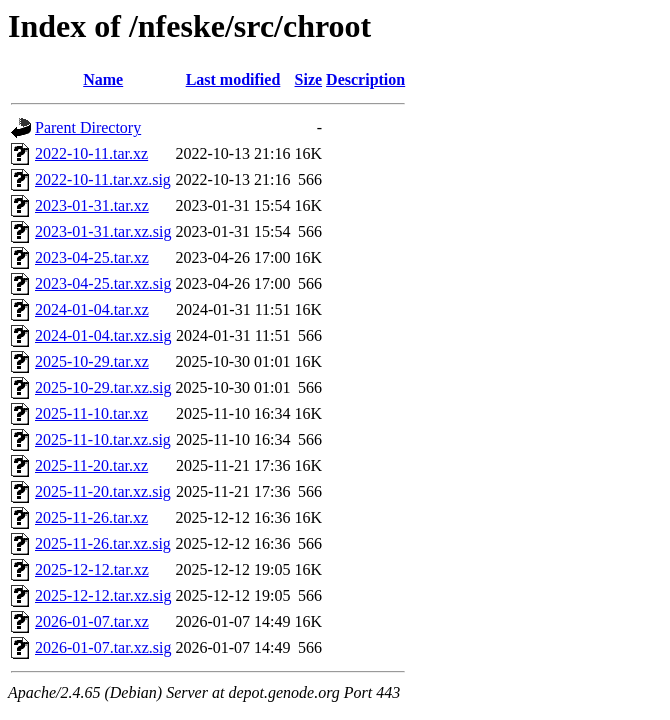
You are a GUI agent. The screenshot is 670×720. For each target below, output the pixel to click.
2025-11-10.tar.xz (91, 413)
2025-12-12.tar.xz (92, 569)
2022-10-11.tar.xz (91, 153)
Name (103, 79)
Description (365, 79)
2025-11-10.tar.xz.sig (103, 439)
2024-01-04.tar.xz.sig (103, 335)
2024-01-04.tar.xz (92, 309)
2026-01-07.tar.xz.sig (103, 647)
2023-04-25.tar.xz (92, 257)
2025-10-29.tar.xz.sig (103, 387)
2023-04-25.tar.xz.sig (103, 283)
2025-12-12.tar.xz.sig (103, 595)
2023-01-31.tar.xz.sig (103, 231)
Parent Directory (88, 127)
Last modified (233, 79)
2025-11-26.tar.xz (91, 517)
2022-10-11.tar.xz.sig (103, 179)
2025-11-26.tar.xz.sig (103, 543)
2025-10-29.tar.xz (92, 361)
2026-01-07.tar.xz (92, 621)
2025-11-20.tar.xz (91, 465)
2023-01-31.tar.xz (92, 205)
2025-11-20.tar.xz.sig (103, 491)
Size (309, 79)
